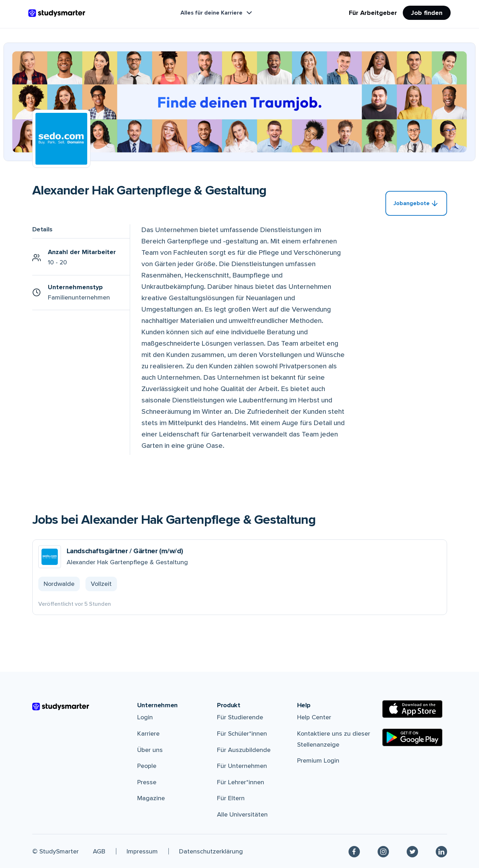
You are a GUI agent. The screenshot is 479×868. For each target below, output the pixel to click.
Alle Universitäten (242, 814)
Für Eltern (231, 798)
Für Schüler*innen (242, 734)
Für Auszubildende (244, 750)
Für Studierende (240, 717)
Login (145, 717)
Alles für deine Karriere (217, 13)
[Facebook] (354, 851)
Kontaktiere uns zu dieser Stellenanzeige (334, 739)
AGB (99, 851)
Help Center (314, 717)
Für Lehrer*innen (241, 782)
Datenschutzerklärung (211, 851)
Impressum (142, 851)
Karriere (148, 734)
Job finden (427, 13)
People (147, 766)
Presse (147, 782)
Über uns (150, 750)
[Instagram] (383, 851)
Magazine (151, 798)
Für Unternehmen (242, 766)
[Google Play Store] (412, 737)
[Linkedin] (441, 851)
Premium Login (318, 760)
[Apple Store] (412, 709)
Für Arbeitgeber (373, 13)
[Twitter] (412, 851)
